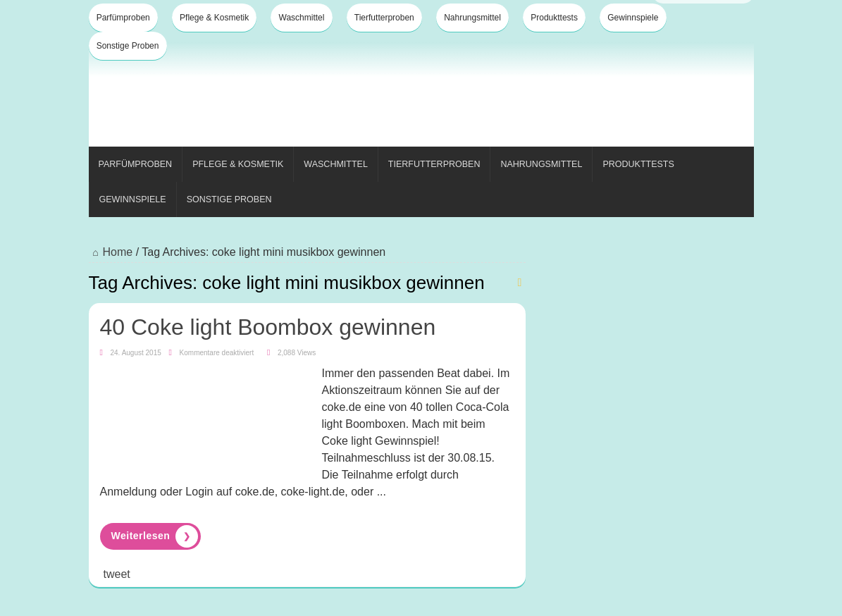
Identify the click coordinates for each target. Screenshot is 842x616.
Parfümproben (123, 18)
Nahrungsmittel (472, 18)
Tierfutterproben (384, 18)
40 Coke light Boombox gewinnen (268, 327)
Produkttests (554, 18)
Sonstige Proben (128, 46)
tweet (117, 574)
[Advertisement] (497, 97)
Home (111, 252)
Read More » (150, 536)
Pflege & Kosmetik (214, 18)
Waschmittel (302, 18)
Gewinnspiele (633, 18)
